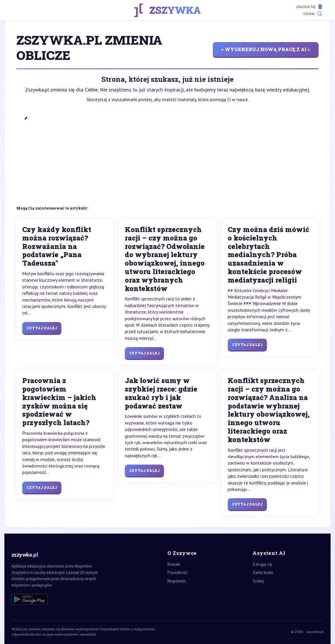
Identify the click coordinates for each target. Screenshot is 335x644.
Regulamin (177, 581)
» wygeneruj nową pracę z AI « (266, 49)
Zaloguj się (309, 7)
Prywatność (177, 572)
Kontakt (174, 564)
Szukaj (312, 14)
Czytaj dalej (42, 328)
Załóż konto (263, 572)
